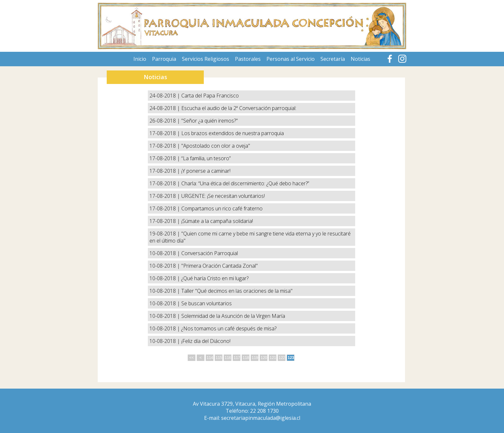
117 (237, 358)
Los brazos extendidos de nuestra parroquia (233, 133)
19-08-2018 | (165, 234)
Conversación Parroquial (210, 253)
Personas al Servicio (291, 59)
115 (219, 358)
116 (228, 358)
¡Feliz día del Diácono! (206, 341)
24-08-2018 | (165, 96)
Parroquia (164, 59)
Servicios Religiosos (206, 59)
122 (282, 358)
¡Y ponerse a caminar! (206, 171)
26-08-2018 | (165, 121)
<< (192, 358)
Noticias (360, 59)
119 (255, 358)
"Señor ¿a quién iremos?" (210, 121)
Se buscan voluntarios (207, 303)
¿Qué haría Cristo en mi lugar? (215, 278)
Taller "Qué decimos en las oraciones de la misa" (237, 291)
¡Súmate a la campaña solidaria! (217, 221)
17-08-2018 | (165, 133)
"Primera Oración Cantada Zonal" (220, 266)
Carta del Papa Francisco (210, 96)
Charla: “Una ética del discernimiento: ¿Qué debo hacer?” (245, 183)
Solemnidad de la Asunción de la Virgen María (233, 316)
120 (264, 358)
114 (210, 358)
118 (246, 358)
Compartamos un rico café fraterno (222, 208)
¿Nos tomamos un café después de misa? (229, 328)
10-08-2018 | (165, 253)
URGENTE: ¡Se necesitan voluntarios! (223, 196)
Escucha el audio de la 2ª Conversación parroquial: (239, 108)
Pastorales (248, 59)
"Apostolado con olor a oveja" (216, 146)
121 (273, 358)
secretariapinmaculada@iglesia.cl (261, 418)
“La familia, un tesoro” (206, 158)
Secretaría (333, 59)
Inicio (140, 59)
